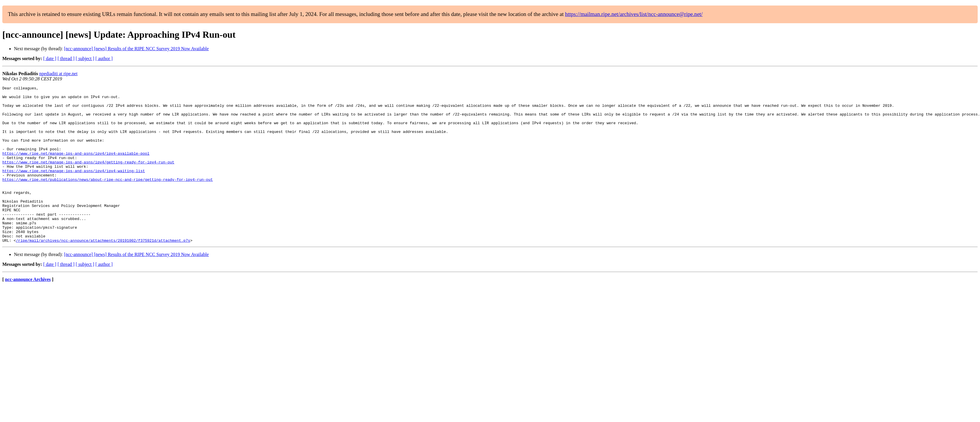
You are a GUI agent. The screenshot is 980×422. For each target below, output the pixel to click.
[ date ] (50, 58)
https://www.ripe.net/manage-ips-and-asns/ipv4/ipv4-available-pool (76, 167)
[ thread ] (66, 58)
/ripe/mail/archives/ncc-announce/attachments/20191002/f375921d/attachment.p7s (103, 272)
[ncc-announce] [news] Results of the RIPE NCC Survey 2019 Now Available (136, 49)
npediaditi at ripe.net (58, 74)
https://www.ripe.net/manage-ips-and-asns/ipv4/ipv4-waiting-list (74, 188)
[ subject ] (85, 58)
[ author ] (104, 58)
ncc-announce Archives (28, 311)
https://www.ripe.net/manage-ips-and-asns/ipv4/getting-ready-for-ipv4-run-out (88, 178)
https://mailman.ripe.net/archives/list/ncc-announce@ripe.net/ (634, 14)
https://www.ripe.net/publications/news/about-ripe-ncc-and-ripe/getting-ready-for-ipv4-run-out (107, 199)
